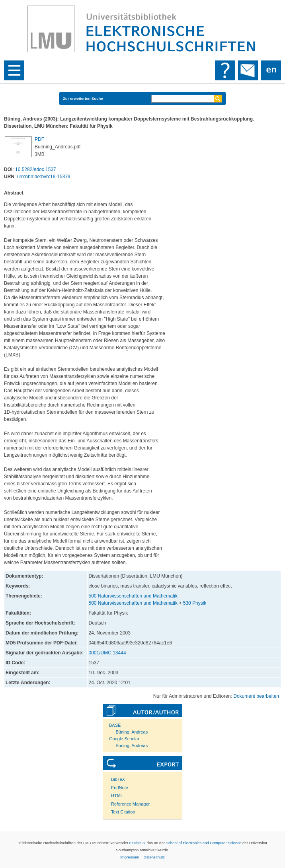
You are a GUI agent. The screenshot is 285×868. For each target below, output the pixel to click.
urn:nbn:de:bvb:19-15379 (44, 177)
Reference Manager (130, 804)
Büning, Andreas (132, 732)
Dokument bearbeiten (256, 696)
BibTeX (118, 779)
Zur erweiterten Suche (83, 98)
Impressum (130, 857)
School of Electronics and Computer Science (204, 843)
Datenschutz (154, 857)
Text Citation (123, 812)
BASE (115, 725)
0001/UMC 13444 (107, 653)
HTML (117, 796)
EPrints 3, (137, 843)
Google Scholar (124, 739)
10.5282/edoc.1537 (36, 169)
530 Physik (195, 603)
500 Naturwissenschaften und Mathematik (133, 596)
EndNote (120, 788)
